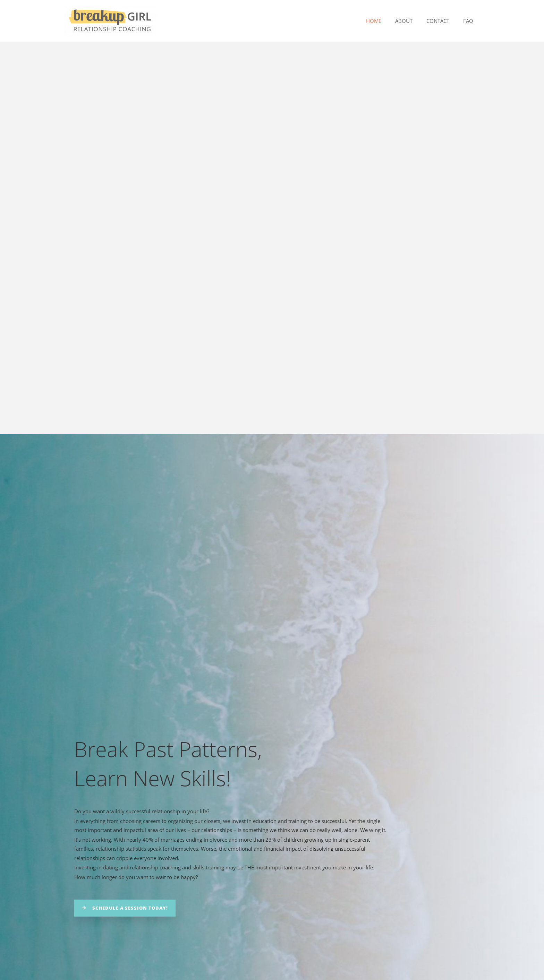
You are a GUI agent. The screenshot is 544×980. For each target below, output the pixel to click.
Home (386, 21)
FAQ (470, 21)
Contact (443, 21)
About (413, 21)
